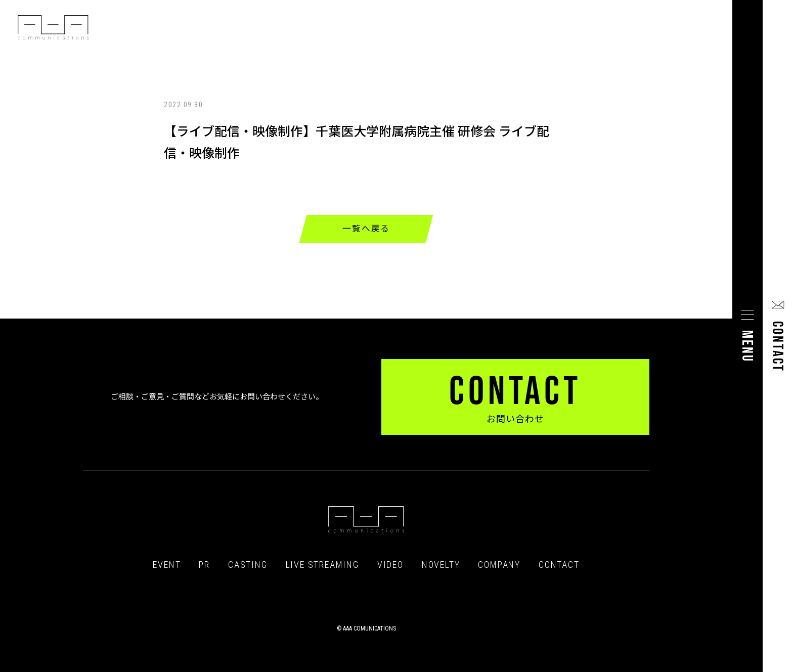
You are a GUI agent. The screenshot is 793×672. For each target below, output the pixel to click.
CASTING (248, 565)
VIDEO (390, 565)
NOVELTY (441, 565)
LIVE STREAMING (322, 565)
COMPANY (499, 565)
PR (204, 565)
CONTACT (559, 565)
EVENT (167, 565)
